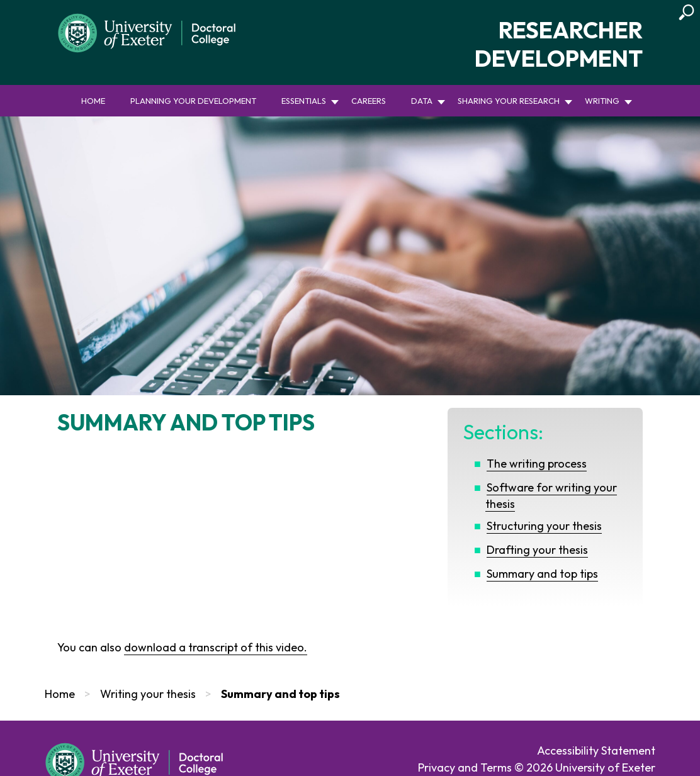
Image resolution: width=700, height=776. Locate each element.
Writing (602, 101)
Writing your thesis (148, 694)
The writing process (537, 464)
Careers (369, 101)
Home (93, 101)
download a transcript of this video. (216, 647)
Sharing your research (509, 101)
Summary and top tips (542, 574)
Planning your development (193, 101)
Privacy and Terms (465, 768)
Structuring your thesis (544, 526)
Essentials (304, 101)
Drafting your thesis (537, 550)
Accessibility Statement (596, 751)
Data (422, 101)
